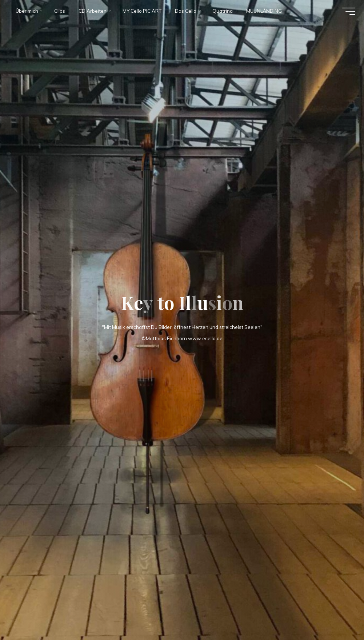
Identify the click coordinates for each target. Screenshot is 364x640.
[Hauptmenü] (348, 12)
